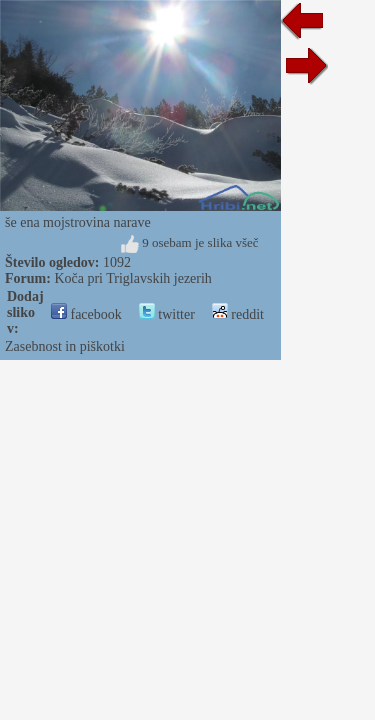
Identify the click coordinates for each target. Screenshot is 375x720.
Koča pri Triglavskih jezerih (132, 278)
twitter (167, 314)
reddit (238, 314)
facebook (86, 314)
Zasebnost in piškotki (65, 346)
